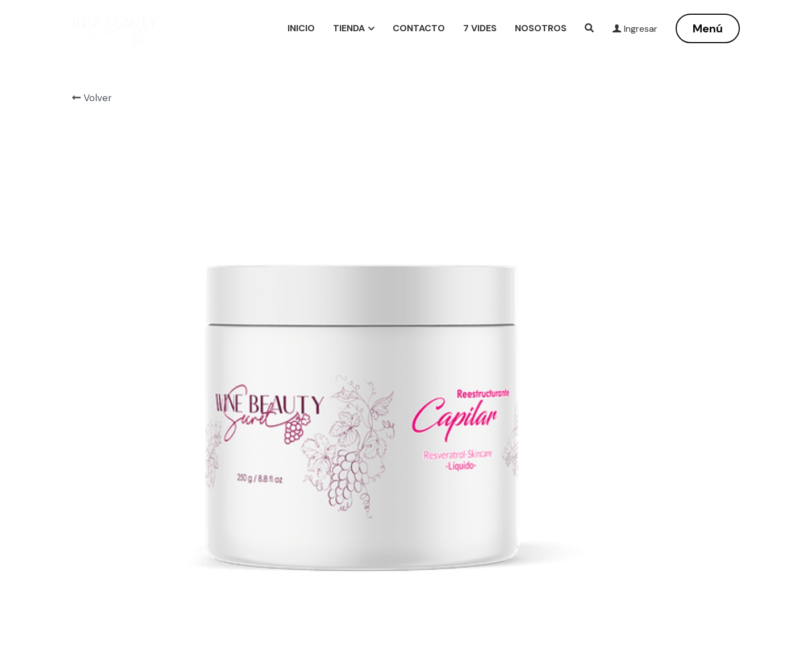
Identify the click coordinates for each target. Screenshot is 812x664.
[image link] (114, 28)
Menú (708, 28)
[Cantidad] (617, 240)
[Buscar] (589, 28)
